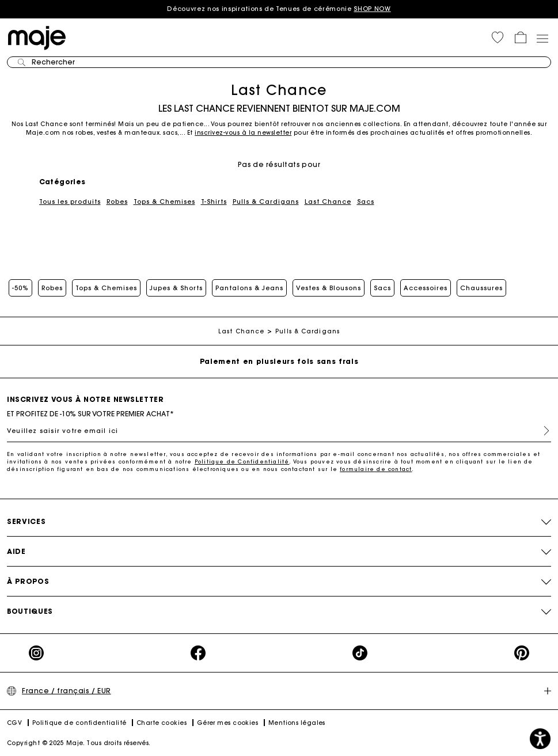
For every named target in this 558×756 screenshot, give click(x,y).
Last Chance (328, 202)
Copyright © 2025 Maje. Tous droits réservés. (79, 743)
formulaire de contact (376, 469)
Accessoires (426, 288)
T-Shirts (214, 202)
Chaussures (481, 288)
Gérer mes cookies (228, 723)
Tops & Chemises (164, 202)
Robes (117, 202)
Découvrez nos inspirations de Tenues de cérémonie (279, 9)
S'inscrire (542, 431)
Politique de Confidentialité (242, 461)
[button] (498, 37)
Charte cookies (162, 723)
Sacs (366, 202)
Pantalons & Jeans (249, 288)
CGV (14, 723)
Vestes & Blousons (329, 288)
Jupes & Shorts (176, 288)
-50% (20, 288)
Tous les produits (70, 202)
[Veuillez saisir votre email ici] (279, 431)
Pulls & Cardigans (266, 202)
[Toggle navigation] (542, 38)
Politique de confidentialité (79, 723)
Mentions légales (297, 723)
